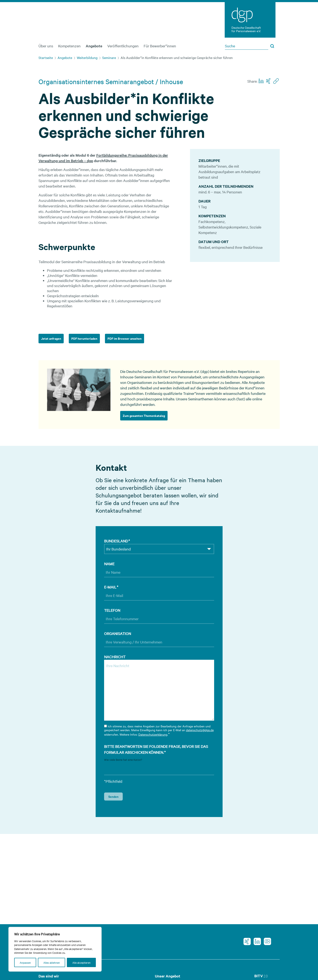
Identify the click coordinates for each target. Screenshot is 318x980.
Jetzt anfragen (51, 338)
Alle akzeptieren (81, 962)
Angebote (94, 46)
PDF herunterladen (84, 338)
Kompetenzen (69, 46)
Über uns (46, 46)
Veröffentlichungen (123, 46)
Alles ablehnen (52, 962)
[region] (55, 949)
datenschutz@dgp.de (200, 730)
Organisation (118, 633)
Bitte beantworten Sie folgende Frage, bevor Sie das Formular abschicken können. (156, 750)
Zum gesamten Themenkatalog (144, 415)
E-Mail (111, 587)
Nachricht (115, 657)
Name (109, 564)
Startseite (46, 57)
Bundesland (117, 541)
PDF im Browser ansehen (125, 338)
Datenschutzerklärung (153, 734)
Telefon (112, 610)
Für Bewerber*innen (160, 46)
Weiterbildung (87, 57)
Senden (113, 796)
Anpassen (25, 962)
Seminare (109, 57)
